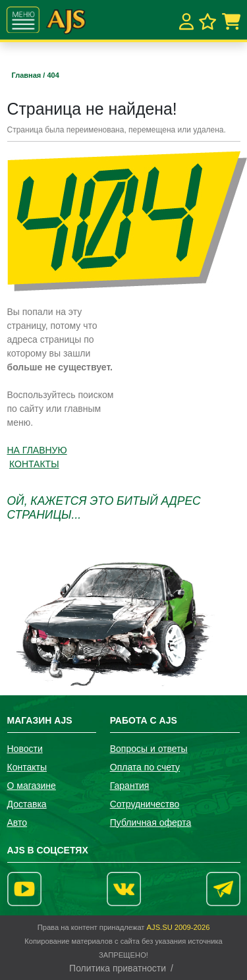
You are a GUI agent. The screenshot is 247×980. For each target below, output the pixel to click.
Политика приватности (118, 968)
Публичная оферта (151, 822)
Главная (28, 75)
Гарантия (130, 786)
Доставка (27, 804)
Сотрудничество (145, 804)
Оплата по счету (145, 767)
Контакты (27, 767)
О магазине (32, 786)
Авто (17, 822)
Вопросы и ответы (149, 749)
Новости (25, 749)
